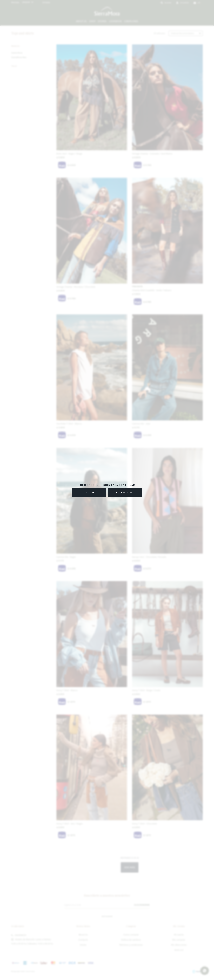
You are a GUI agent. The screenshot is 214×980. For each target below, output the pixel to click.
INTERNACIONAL (125, 492)
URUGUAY (89, 492)
